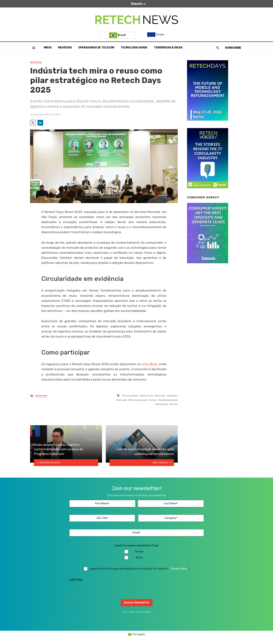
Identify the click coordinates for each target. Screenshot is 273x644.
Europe (156, 35)
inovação (161, 396)
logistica (173, 396)
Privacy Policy (179, 569)
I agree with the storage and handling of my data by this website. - (139, 569)
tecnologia (162, 404)
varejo (174, 404)
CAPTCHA (76, 580)
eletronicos (147, 396)
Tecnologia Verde (134, 48)
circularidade (131, 396)
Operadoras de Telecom (96, 48)
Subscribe (233, 48)
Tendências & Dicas (168, 48)
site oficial (149, 364)
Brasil (117, 35)
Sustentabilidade (169, 400)
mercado (122, 400)
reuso (153, 400)
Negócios (65, 48)
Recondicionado (139, 400)
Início (48, 48)
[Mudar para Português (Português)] (137, 635)
